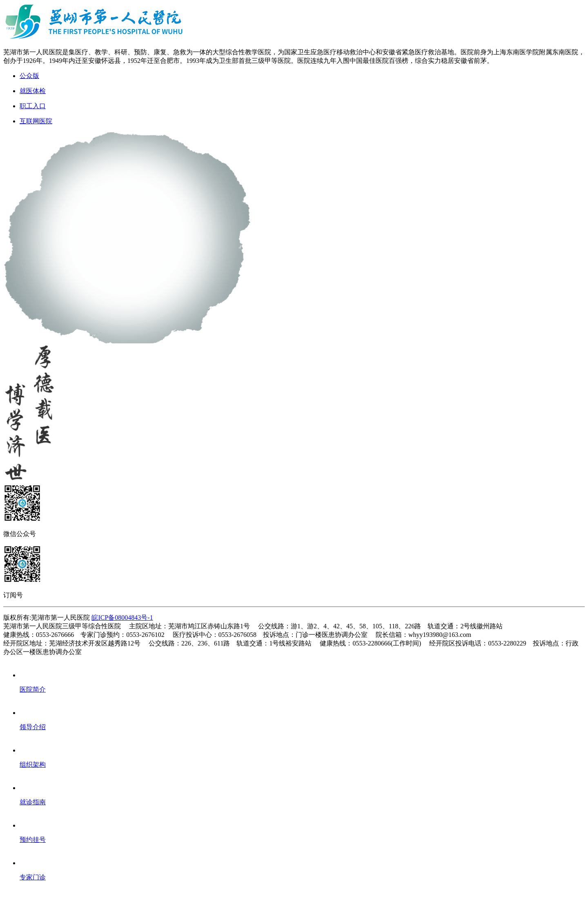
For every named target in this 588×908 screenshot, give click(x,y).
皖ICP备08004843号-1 (122, 618)
